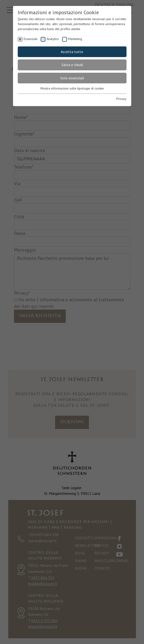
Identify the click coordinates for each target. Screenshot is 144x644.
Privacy (121, 99)
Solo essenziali (72, 78)
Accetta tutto (72, 52)
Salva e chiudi (72, 65)
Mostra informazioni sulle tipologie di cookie (72, 88)
